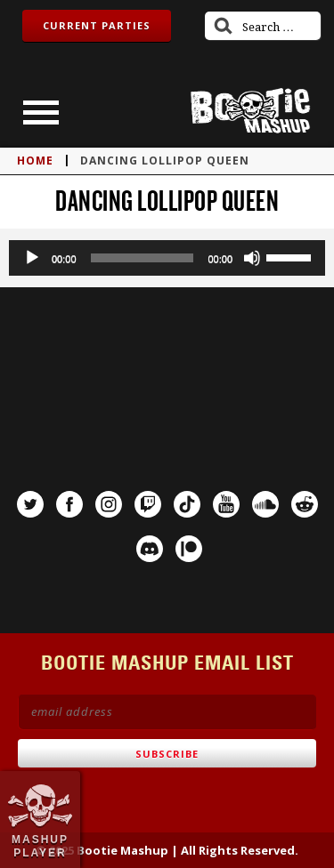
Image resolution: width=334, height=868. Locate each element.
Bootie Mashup (250, 111)
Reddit (305, 504)
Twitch (148, 504)
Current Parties (97, 25)
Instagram (109, 504)
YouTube (226, 504)
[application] (167, 258)
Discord (150, 549)
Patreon (189, 549)
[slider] (143, 258)
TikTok (187, 504)
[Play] (32, 258)
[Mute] (252, 258)
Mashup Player (40, 846)
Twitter (30, 504)
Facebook (69, 504)
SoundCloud (265, 504)
